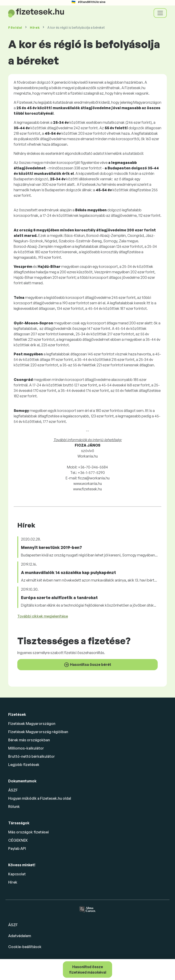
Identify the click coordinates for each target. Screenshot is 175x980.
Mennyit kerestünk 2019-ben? (51, 547)
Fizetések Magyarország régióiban (38, 732)
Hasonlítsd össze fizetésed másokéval (88, 970)
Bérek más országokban (29, 740)
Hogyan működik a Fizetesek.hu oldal (40, 798)
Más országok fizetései (28, 832)
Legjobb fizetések (24, 765)
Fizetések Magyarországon (32, 724)
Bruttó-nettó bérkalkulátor (32, 756)
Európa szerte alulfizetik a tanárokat (59, 597)
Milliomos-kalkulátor (26, 748)
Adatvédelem (20, 936)
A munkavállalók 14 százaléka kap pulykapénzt (68, 572)
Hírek (35, 27)
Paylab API (17, 848)
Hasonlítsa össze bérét (87, 665)
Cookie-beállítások (25, 947)
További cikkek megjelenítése (43, 616)
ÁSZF (13, 790)
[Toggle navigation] (160, 13)
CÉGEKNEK (18, 840)
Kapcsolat (17, 874)
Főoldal (15, 27)
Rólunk (14, 807)
